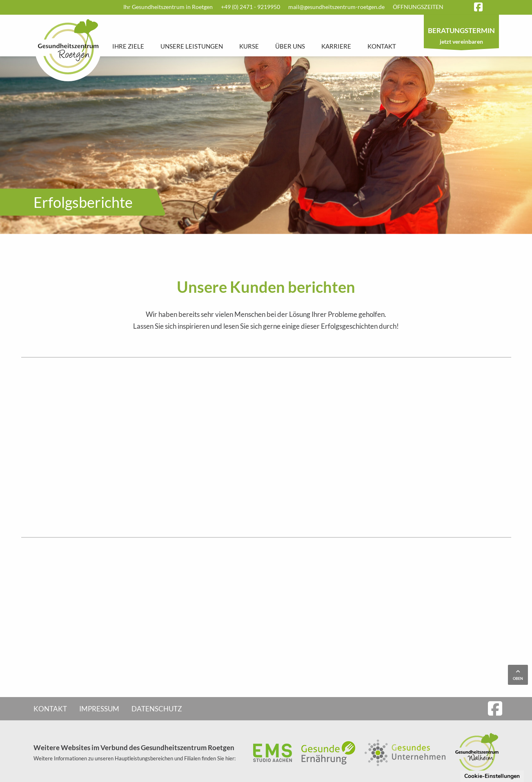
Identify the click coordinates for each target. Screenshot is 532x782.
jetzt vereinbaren (461, 37)
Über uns (290, 46)
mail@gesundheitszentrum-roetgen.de (336, 7)
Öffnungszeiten (418, 7)
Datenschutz (157, 709)
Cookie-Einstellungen (492, 776)
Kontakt (382, 46)
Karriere (336, 46)
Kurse (249, 46)
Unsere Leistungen (192, 46)
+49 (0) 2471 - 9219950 (250, 7)
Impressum (99, 709)
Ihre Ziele (128, 46)
